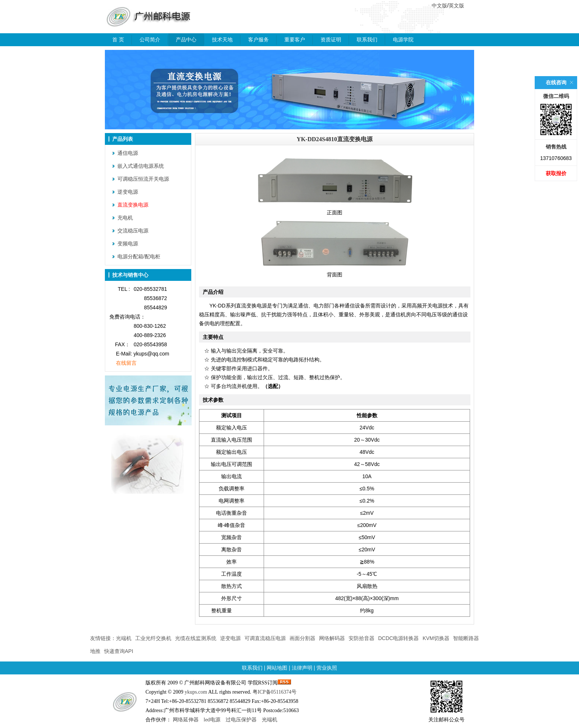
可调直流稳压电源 (265, 638)
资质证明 (331, 40)
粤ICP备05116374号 (275, 692)
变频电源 (128, 244)
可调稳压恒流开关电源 (143, 179)
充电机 (125, 218)
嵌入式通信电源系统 (141, 166)
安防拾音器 (362, 638)
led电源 (212, 720)
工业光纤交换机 (153, 638)
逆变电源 (128, 192)
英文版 (456, 6)
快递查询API (119, 651)
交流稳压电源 (133, 231)
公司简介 (150, 40)
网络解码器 (332, 638)
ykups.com (196, 692)
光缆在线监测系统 (196, 638)
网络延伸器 (186, 720)
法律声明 (302, 668)
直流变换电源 (133, 205)
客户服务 (258, 40)
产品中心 (186, 40)
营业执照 (327, 668)
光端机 (124, 638)
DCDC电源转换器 (398, 638)
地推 (95, 651)
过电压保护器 (241, 720)
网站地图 (277, 668)
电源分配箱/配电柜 (139, 256)
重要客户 (295, 40)
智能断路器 (466, 638)
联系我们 (367, 40)
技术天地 (222, 40)
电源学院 (403, 40)
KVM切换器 (436, 638)
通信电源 (128, 153)
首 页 (118, 40)
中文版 (439, 6)
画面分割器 (302, 638)
